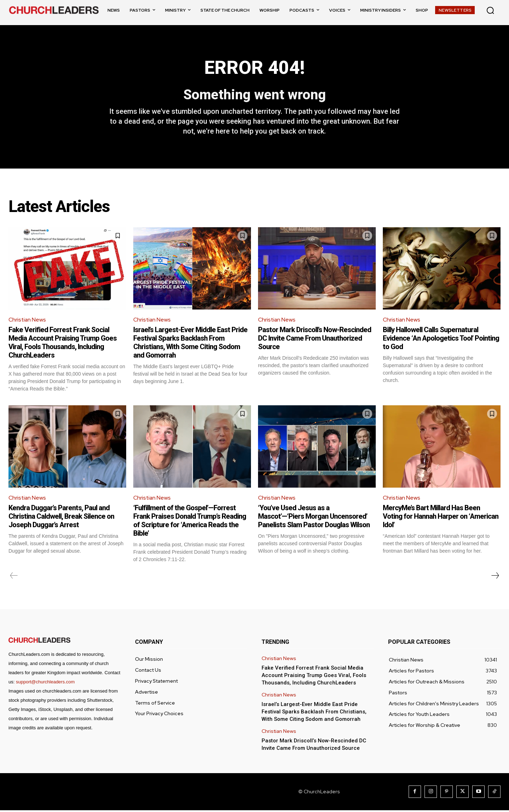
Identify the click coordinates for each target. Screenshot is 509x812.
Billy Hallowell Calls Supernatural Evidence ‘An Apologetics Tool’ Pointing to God (441, 340)
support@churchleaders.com (45, 684)
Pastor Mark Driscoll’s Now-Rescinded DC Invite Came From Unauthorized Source (315, 340)
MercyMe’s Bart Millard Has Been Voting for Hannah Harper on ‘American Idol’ (441, 518)
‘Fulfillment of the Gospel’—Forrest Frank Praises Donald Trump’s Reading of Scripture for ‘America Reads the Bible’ (190, 522)
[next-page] (495, 577)
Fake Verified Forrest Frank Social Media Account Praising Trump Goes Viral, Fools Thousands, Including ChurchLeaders (63, 344)
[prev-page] (14, 577)
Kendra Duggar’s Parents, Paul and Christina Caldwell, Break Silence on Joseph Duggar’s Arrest (61, 518)
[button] (490, 10)
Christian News (28, 321)
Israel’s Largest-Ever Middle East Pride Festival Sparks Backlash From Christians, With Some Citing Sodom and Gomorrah (190, 344)
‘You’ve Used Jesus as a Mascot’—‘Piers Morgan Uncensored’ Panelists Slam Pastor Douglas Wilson (314, 518)
